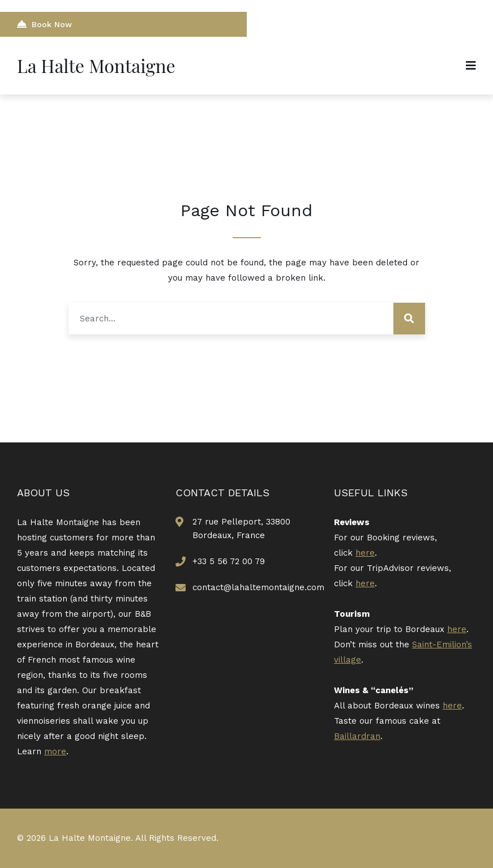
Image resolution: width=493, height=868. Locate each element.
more (55, 751)
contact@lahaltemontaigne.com (258, 587)
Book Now (44, 24)
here (365, 553)
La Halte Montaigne (96, 65)
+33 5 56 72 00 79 (229, 561)
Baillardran (357, 736)
